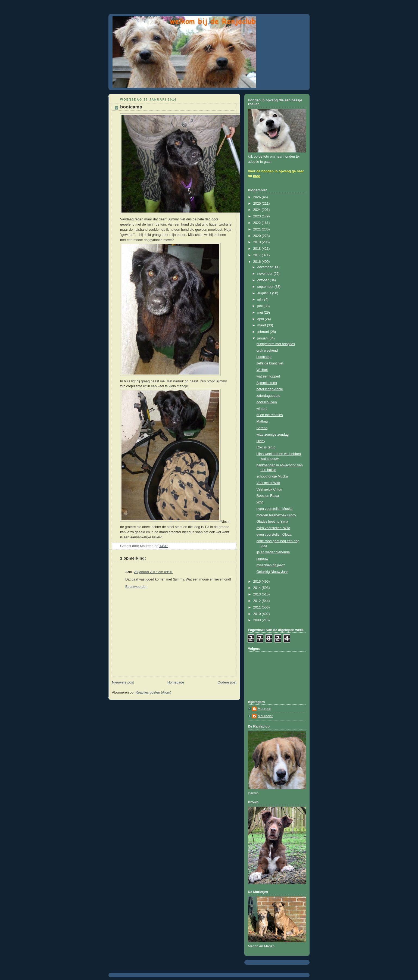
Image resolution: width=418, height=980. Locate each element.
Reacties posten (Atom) (153, 692)
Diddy (261, 441)
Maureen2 (265, 716)
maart (262, 325)
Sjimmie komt (267, 383)
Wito (260, 502)
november (266, 274)
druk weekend (267, 351)
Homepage (176, 682)
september (266, 287)
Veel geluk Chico (269, 489)
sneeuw (262, 559)
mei (261, 313)
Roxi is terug (266, 447)
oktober (264, 280)
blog (257, 176)
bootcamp (264, 357)
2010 (258, 614)
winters (262, 409)
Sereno (262, 428)
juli (260, 299)
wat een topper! (268, 376)
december (266, 267)
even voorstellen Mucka (274, 509)
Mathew (263, 422)
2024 (258, 210)
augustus (265, 293)
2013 (258, 594)
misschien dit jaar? (271, 565)
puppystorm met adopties (276, 344)
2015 (258, 582)
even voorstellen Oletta (274, 535)
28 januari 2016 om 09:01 (153, 572)
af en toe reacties (270, 415)
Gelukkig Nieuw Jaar (272, 572)
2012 (258, 601)
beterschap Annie (270, 389)
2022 (258, 223)
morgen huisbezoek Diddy (276, 515)
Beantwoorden (136, 587)
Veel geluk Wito (268, 483)
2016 (258, 262)
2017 (258, 255)
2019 (258, 242)
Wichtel (262, 370)
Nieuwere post (123, 682)
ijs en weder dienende (273, 552)
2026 (258, 197)
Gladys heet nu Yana (272, 522)
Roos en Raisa (268, 496)
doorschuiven (267, 402)
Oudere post (227, 682)
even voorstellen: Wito (273, 528)
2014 (258, 588)
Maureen (264, 709)
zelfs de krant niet (270, 363)
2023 (258, 216)
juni (261, 306)
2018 (258, 249)
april (261, 319)
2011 (258, 607)
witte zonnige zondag (273, 435)
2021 (258, 229)
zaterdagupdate (269, 396)
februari (264, 332)
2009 (258, 620)
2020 (258, 236)
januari (263, 338)
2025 (258, 204)
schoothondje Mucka (272, 476)
